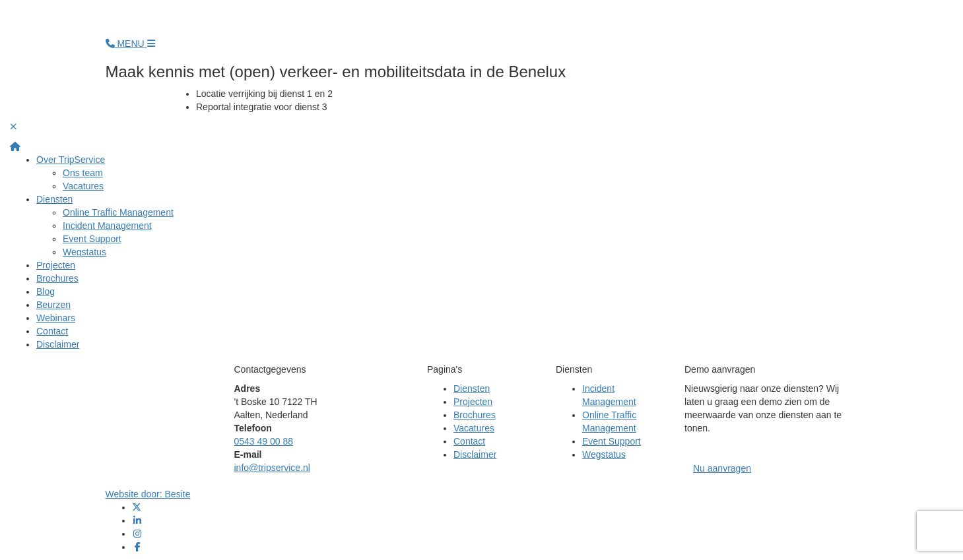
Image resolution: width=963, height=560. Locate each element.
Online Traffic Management (118, 212)
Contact (52, 331)
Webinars (56, 318)
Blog (46, 292)
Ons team (83, 173)
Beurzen (53, 305)
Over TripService (71, 160)
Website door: (148, 494)
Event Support (92, 239)
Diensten (54, 199)
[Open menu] (136, 44)
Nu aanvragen (722, 468)
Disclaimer (58, 344)
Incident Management (107, 226)
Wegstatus (84, 252)
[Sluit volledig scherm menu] (14, 127)
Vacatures (83, 186)
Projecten (56, 265)
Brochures (57, 278)
